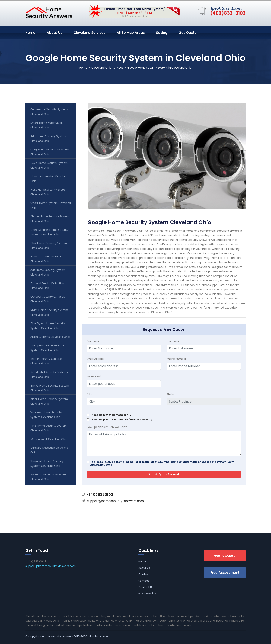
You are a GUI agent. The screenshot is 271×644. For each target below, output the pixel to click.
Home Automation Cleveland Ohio (49, 178)
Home (30, 32)
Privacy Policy (147, 594)
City (89, 394)
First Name (94, 341)
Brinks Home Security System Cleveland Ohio (50, 388)
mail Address (96, 359)
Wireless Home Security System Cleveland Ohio (46, 414)
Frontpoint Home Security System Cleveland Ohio (47, 348)
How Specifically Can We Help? (107, 427)
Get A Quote (225, 556)
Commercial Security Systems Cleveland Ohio (50, 112)
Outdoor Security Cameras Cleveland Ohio (48, 299)
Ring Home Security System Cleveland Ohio (49, 428)
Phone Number (176, 359)
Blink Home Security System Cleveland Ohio (49, 245)
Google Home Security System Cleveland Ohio (50, 152)
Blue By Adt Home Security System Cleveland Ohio (48, 326)
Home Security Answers (58, 636)
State (170, 394)
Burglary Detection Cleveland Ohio (49, 450)
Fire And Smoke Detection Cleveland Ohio (47, 285)
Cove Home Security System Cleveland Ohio (49, 165)
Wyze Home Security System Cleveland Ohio (49, 477)
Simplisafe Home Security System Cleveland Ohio (47, 463)
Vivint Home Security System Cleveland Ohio (49, 312)
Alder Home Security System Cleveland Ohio (49, 401)
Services (144, 581)
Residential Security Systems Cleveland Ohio (49, 374)
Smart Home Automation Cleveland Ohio (47, 125)
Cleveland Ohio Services (107, 68)
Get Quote (188, 32)
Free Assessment (225, 573)
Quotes (143, 574)
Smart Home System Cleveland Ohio (51, 205)
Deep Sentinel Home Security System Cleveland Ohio (49, 232)
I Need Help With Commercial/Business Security (121, 420)
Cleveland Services (89, 32)
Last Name (174, 341)
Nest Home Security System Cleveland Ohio (49, 192)
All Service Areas (131, 32)
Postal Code (94, 377)
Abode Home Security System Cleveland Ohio (50, 219)
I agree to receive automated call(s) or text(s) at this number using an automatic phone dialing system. (162, 463)
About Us (54, 32)
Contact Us (146, 587)
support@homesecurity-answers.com (115, 501)
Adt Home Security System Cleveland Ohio (48, 272)
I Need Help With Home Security (111, 415)
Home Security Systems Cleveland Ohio (46, 259)
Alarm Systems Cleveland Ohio (50, 337)
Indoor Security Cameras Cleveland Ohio (46, 361)
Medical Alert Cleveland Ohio (49, 439)
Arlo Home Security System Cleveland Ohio (48, 138)
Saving (162, 32)
